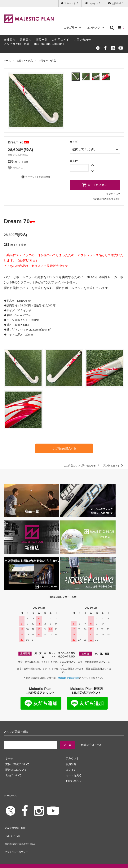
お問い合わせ (82, 40)
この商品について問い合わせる (82, 463)
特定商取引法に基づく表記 (106, 198)
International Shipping (49, 44)
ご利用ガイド (61, 40)
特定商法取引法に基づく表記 (21, 836)
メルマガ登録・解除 (17, 44)
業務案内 (26, 40)
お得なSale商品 (25, 61)
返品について (113, 193)
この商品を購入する (64, 447)
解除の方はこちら (92, 743)
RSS (7, 830)
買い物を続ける (114, 463)
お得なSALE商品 (47, 61)
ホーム (7, 61)
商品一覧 (42, 40)
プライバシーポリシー (17, 841)
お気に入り (17, 168)
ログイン (93, 3)
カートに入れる (95, 183)
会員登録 (116, 3)
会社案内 (10, 40)
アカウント (70, 3)
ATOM (15, 830)
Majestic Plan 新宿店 (69, 676)
